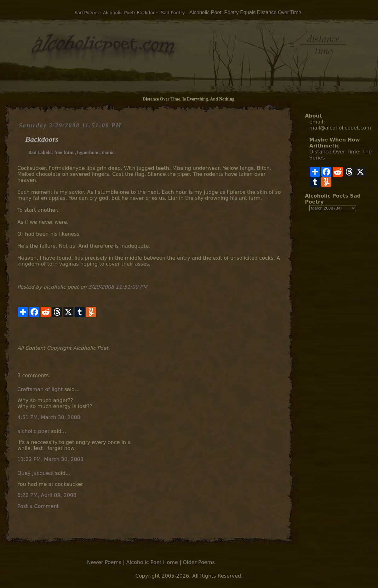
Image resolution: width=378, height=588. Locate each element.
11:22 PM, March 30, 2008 (50, 459)
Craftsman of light (40, 389)
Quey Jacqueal (35, 473)
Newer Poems (104, 562)
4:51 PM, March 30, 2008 (49, 417)
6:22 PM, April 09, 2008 (47, 495)
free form (64, 153)
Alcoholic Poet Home (152, 562)
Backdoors (42, 139)
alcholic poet (33, 431)
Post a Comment (38, 506)
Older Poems (199, 562)
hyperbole (88, 153)
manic (108, 153)
